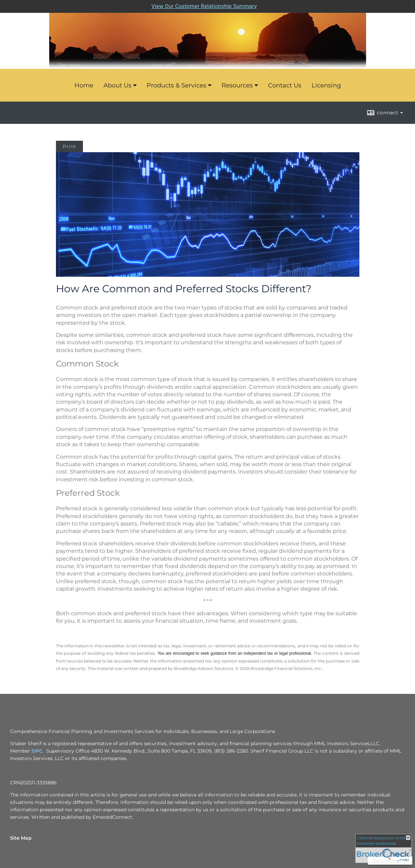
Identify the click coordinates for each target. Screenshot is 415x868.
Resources (237, 85)
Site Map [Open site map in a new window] (21, 838)
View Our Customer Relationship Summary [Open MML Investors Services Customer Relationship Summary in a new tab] (204, 6)
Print (69, 146)
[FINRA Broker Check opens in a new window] (383, 848)
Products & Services (176, 85)
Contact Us (285, 85)
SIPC (37, 751)
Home (84, 85)
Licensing (326, 85)
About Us (117, 85)
